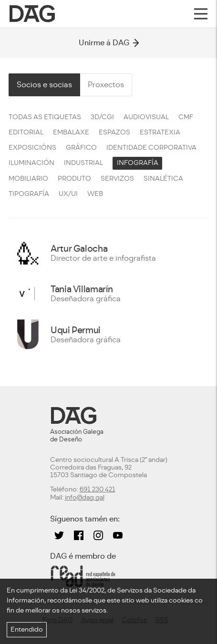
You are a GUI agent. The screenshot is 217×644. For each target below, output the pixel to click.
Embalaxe (71, 132)
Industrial (83, 163)
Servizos (117, 179)
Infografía (138, 163)
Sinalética (163, 179)
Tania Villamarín (82, 289)
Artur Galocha (79, 249)
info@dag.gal (85, 497)
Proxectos (106, 85)
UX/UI (68, 194)
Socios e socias (44, 85)
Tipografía (29, 194)
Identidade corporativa (151, 148)
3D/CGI (102, 117)
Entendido (27, 629)
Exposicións (32, 148)
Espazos (114, 132)
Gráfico (81, 148)
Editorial (26, 132)
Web (95, 194)
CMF (186, 117)
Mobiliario (28, 179)
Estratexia (160, 132)
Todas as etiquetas (45, 117)
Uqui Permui (76, 330)
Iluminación (31, 163)
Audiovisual (146, 117)
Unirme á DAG (109, 43)
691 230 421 (98, 489)
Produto (74, 179)
